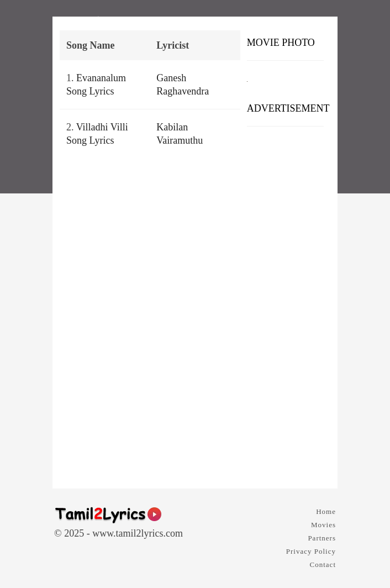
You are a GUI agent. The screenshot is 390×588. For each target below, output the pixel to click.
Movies (323, 525)
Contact (323, 565)
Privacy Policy (311, 551)
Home (326, 511)
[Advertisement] (285, 303)
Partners (322, 538)
